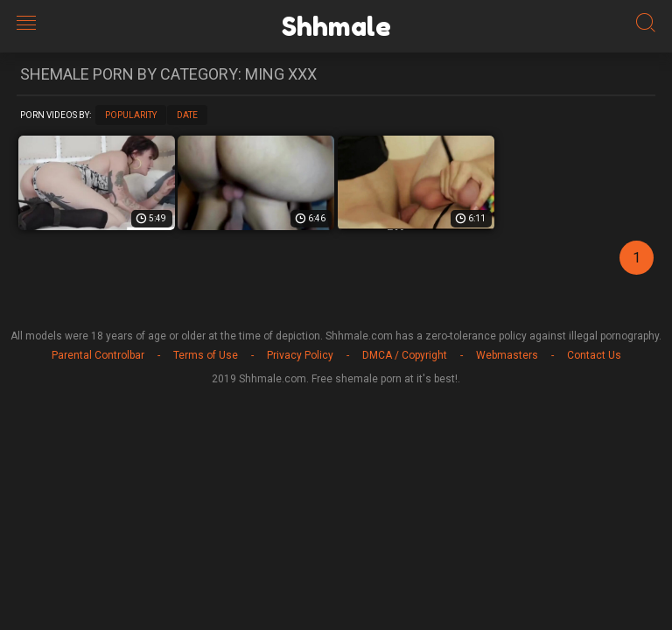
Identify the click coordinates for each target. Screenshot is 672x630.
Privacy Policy (300, 355)
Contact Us (594, 355)
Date (187, 115)
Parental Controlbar (98, 355)
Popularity (131, 115)
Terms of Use (206, 355)
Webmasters (507, 355)
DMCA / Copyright (405, 355)
